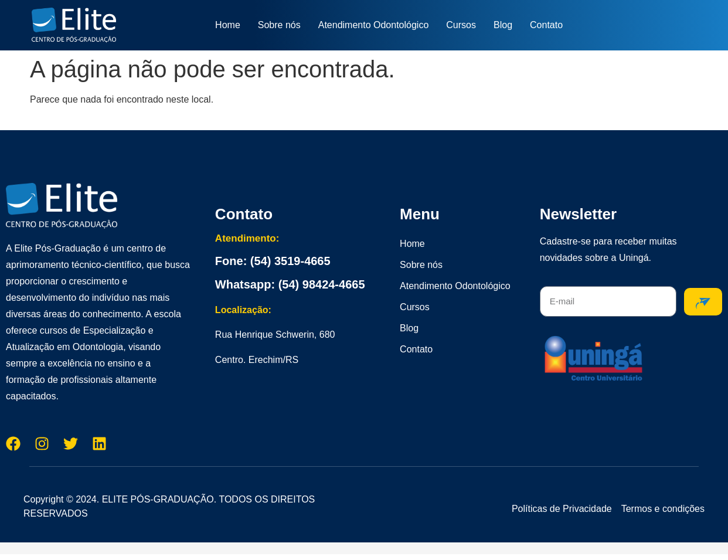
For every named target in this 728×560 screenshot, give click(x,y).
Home (228, 25)
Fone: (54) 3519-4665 (273, 261)
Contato (546, 25)
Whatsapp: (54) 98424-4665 (290, 284)
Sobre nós (279, 25)
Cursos (461, 25)
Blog (503, 25)
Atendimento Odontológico (374, 25)
